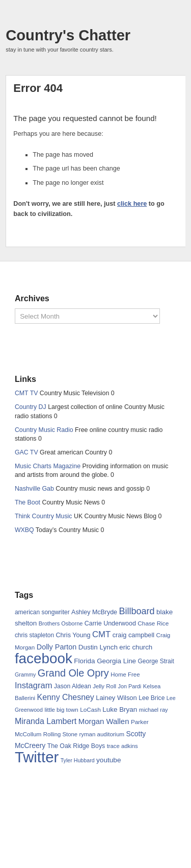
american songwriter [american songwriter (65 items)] (42, 612)
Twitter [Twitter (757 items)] (37, 757)
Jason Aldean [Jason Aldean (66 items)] (73, 686)
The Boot (28, 502)
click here (132, 204)
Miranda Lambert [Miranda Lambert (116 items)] (46, 721)
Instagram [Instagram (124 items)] (34, 685)
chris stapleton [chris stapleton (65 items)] (34, 635)
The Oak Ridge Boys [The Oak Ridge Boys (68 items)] (76, 746)
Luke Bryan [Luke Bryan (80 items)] (120, 709)
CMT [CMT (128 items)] (101, 634)
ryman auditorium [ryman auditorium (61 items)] (102, 734)
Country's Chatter (68, 35)
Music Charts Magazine (48, 466)
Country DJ (31, 407)
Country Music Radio (44, 430)
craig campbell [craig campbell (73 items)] (133, 635)
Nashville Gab (34, 489)
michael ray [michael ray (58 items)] (154, 710)
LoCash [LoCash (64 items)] (90, 710)
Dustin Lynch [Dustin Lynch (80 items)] (98, 647)
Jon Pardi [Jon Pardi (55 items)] (129, 686)
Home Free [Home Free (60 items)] (125, 674)
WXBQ (24, 530)
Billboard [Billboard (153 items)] (137, 611)
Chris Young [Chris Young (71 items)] (73, 635)
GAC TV (26, 452)
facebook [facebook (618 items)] (44, 658)
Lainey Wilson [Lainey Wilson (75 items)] (116, 698)
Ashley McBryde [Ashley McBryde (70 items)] (94, 612)
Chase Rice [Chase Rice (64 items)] (153, 623)
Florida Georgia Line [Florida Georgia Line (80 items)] (105, 661)
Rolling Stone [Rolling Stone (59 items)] (60, 734)
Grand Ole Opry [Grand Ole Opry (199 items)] (73, 673)
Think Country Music (44, 516)
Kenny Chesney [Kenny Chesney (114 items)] (66, 697)
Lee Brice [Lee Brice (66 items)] (152, 698)
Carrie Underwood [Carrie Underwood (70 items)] (110, 623)
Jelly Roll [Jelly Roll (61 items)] (104, 686)
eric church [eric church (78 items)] (136, 647)
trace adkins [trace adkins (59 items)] (122, 746)
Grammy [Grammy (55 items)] (25, 674)
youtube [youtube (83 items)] (108, 760)
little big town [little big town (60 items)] (61, 710)
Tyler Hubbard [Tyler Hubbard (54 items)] (78, 760)
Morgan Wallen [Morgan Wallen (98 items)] (104, 721)
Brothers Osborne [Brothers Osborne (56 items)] (61, 623)
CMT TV (26, 393)
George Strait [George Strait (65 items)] (156, 661)
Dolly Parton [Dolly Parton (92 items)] (57, 647)
